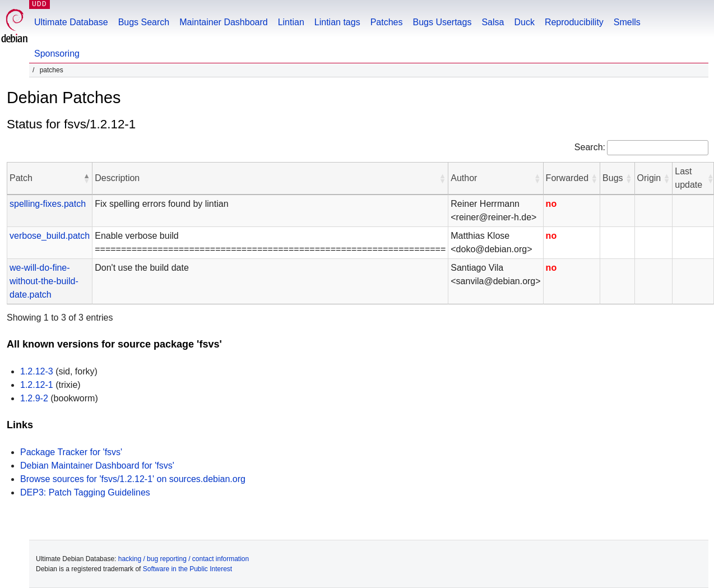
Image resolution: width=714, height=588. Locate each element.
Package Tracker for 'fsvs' (71, 452)
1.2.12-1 (37, 385)
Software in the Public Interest (187, 569)
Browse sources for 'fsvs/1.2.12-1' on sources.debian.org (133, 479)
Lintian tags (337, 22)
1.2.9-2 (34, 398)
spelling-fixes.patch (48, 204)
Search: (590, 147)
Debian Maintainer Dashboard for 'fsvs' (97, 466)
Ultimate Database (71, 22)
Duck (524, 22)
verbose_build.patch (50, 236)
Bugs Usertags (442, 22)
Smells (627, 22)
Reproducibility (574, 22)
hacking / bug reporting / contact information (184, 559)
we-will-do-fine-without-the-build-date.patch (44, 281)
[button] (86, 178)
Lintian (291, 22)
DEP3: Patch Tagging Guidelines (85, 492)
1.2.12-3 (37, 371)
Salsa (493, 22)
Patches (387, 22)
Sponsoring (57, 54)
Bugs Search (144, 22)
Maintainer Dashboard (223, 22)
